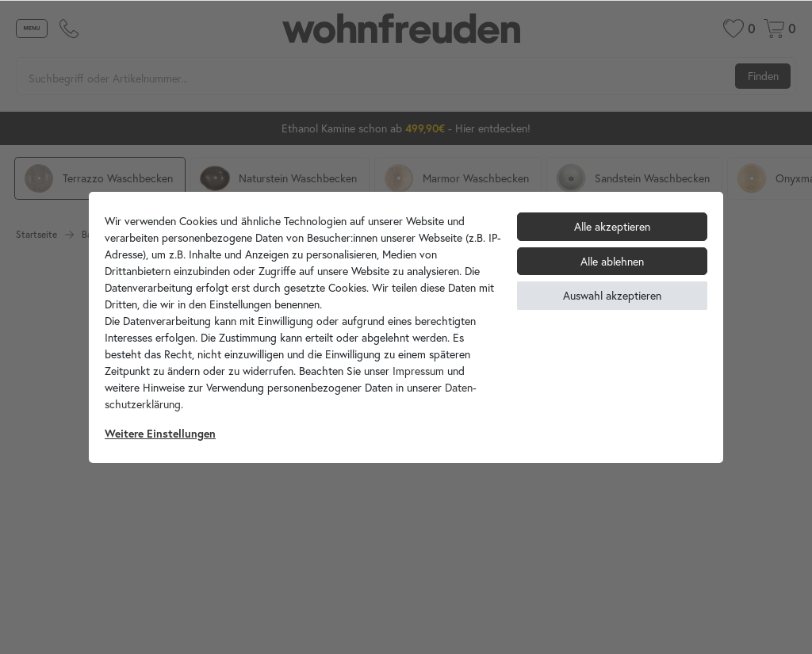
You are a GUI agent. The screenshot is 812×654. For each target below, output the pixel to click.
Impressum (418, 371)
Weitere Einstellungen (160, 434)
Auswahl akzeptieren (612, 295)
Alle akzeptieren (612, 226)
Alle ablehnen (612, 261)
